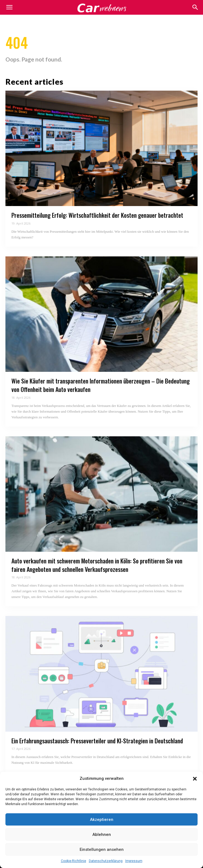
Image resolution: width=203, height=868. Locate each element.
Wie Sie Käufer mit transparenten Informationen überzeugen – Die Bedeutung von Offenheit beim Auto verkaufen (101, 385)
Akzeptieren (102, 820)
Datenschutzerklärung (106, 861)
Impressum (134, 861)
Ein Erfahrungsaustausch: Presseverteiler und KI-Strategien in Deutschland (97, 741)
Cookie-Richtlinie (74, 861)
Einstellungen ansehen (102, 849)
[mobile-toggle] (9, 7)
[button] (195, 779)
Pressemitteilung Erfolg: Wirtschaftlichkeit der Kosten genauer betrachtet (97, 215)
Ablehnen (102, 835)
